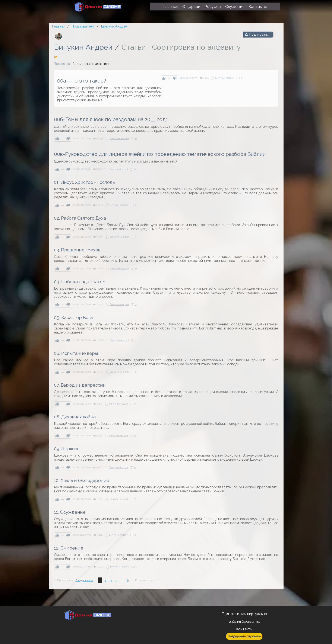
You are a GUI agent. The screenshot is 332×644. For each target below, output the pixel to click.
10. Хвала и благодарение (82, 480)
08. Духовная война (75, 417)
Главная (59, 26)
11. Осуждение (70, 512)
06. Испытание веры (76, 353)
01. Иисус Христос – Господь (84, 182)
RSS (56, 57)
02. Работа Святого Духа (80, 218)
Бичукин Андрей (83, 47)
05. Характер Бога (73, 317)
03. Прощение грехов (77, 250)
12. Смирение (69, 548)
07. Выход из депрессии (80, 385)
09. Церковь (67, 449)
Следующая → (84, 580)
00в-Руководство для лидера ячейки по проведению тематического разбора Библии (160, 154)
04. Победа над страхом (80, 282)
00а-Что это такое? (82, 81)
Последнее (62, 64)
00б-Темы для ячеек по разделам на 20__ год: (110, 119)
